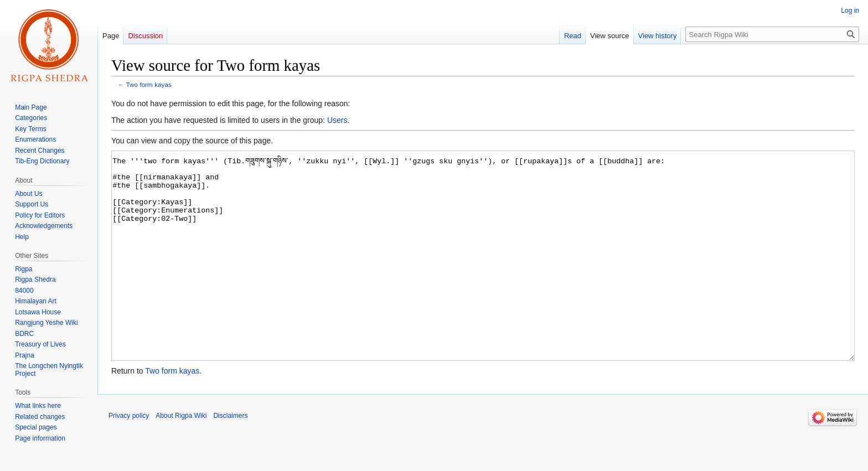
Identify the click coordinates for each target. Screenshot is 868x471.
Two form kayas (149, 84)
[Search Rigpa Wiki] (772, 34)
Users (337, 120)
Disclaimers (230, 457)
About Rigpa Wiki (181, 457)
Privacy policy (129, 457)
